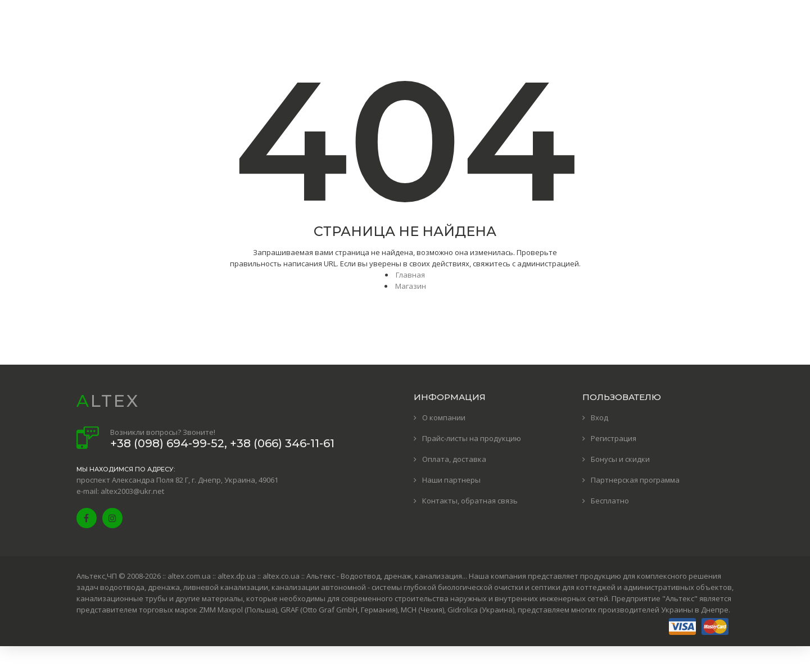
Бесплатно (610, 501)
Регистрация (614, 438)
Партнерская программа (635, 480)
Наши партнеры (451, 480)
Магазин (411, 286)
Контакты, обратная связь (470, 501)
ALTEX (108, 401)
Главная (410, 275)
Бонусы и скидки (620, 459)
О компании (444, 417)
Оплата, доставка (454, 459)
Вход (599, 417)
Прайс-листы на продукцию (472, 438)
